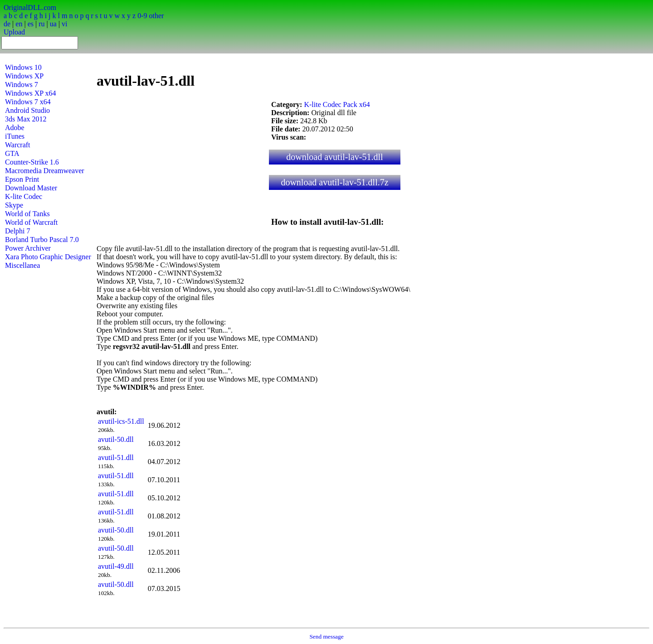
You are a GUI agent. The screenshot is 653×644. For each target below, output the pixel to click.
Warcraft (18, 145)
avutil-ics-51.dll (121, 421)
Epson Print (22, 179)
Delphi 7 (18, 231)
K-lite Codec (24, 196)
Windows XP (24, 76)
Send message (326, 637)
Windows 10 (23, 67)
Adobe (15, 128)
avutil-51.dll (116, 458)
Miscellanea (22, 265)
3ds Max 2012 (26, 119)
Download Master (31, 188)
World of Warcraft (31, 222)
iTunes (15, 136)
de (7, 24)
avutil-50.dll (116, 439)
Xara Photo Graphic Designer (48, 257)
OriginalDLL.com (30, 7)
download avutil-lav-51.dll (334, 157)
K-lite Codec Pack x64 (337, 104)
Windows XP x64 (31, 93)
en (19, 24)
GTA (12, 153)
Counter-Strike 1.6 (32, 162)
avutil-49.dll (116, 566)
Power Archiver (28, 248)
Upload (14, 32)
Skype (14, 205)
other (156, 16)
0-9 (142, 16)
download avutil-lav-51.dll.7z (334, 182)
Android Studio (27, 110)
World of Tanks (27, 214)
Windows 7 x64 (28, 102)
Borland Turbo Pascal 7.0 (42, 240)
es (31, 24)
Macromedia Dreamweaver (45, 171)
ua (53, 24)
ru (41, 24)
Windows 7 (22, 85)
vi (64, 24)
